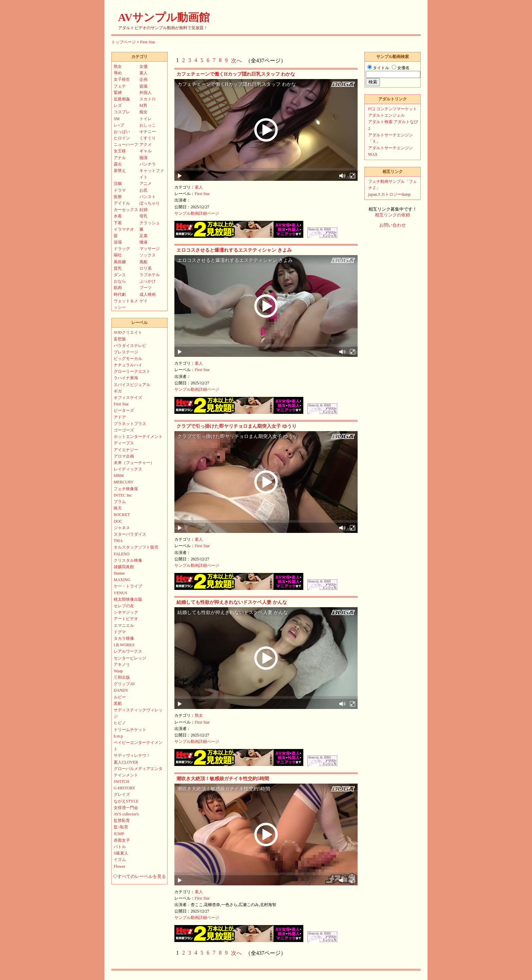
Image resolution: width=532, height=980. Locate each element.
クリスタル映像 (128, 560)
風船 (144, 262)
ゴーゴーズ (124, 430)
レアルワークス (128, 651)
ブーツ (146, 288)
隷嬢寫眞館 (124, 567)
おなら (120, 281)
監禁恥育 (122, 821)
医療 (118, 197)
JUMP (119, 834)
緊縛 (118, 93)
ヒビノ (120, 723)
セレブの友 (124, 606)
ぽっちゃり (150, 203)
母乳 (144, 216)
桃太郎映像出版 (128, 599)
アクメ (146, 145)
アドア (120, 417)
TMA (118, 541)
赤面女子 (122, 840)
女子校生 (122, 79)
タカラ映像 (124, 638)
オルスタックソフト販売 (136, 547)
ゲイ (144, 301)
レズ (118, 105)
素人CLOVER (126, 762)
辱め (118, 73)
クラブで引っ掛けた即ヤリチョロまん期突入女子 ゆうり (236, 426)
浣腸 (118, 184)
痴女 (144, 112)
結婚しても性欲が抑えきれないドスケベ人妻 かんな (232, 602)
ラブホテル (150, 275)
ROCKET (122, 515)
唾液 (144, 242)
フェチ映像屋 (126, 489)
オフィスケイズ (128, 398)
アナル (120, 158)
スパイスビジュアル (132, 385)
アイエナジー (126, 450)
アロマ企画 (124, 456)
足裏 (144, 236)
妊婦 (144, 210)
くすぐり (148, 138)
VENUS (120, 593)
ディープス (124, 443)
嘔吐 (118, 255)
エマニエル (124, 626)
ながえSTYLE (126, 801)
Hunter (119, 573)
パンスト (148, 197)
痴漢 (144, 158)
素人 (199, 187)
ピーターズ (124, 410)
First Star (148, 42)
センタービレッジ (130, 658)
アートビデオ (126, 619)
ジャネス (122, 528)
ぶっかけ (148, 281)
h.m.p (118, 736)
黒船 (118, 704)
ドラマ (120, 190)
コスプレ (122, 112)
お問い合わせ (393, 225)
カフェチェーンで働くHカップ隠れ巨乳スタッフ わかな (236, 74)
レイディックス (128, 469)
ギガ (118, 391)
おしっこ (148, 125)
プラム (120, 502)
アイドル (122, 203)
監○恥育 (121, 827)
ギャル (146, 151)
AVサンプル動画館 (164, 17)
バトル (120, 847)
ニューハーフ (126, 145)
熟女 (199, 715)
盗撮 (144, 86)
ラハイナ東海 (126, 378)
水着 (118, 216)
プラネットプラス (130, 424)
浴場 (118, 242)
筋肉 (118, 288)
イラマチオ (124, 229)
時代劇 (120, 294)
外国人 (146, 93)
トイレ (146, 119)
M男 (143, 105)
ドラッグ (122, 249)
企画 (144, 79)
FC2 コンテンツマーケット (393, 109)
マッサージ (150, 249)
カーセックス (126, 210)
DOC (118, 521)
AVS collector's (126, 814)
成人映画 (148, 294)
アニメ (146, 184)
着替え (120, 171)
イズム (120, 860)
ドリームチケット (130, 730)
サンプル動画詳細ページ (197, 213)
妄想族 (120, 339)
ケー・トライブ (128, 586)
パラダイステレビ (130, 346)
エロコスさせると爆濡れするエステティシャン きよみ (234, 250)
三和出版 (122, 677)
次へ (236, 61)
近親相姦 (122, 99)
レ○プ (119, 125)
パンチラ (148, 164)
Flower (119, 866)
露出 (118, 164)
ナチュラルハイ (128, 365)
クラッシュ (150, 223)
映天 (118, 508)
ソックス (148, 255)
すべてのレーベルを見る (142, 877)
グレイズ (122, 794)
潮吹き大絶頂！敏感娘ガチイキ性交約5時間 (223, 779)
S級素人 (121, 853)
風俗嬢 (120, 262)
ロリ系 (146, 268)
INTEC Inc (123, 495)
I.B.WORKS (124, 645)
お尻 (144, 190)
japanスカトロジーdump (389, 194)
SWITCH (121, 782)
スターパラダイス (130, 534)
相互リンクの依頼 (393, 215)
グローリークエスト (132, 371)
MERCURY (124, 482)
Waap (118, 671)
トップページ (123, 42)
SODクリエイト (128, 332)
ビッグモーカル (128, 359)
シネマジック (126, 612)
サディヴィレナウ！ (132, 755)
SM (117, 119)
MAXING (122, 580)
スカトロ (148, 99)
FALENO (121, 554)
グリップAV (125, 684)
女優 (144, 66)
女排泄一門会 (126, 808)
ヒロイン (122, 138)
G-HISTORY (125, 788)
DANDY (121, 690)
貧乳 (118, 268)
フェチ (120, 86)
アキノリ (122, 665)
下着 (118, 223)
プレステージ (126, 352)
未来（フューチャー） (134, 463)
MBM (119, 476)
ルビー (120, 697)
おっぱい (122, 132)
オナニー (148, 132)
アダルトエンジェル (386, 115)
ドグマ (120, 632)
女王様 (120, 151)
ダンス (120, 275)
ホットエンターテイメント (138, 437)
